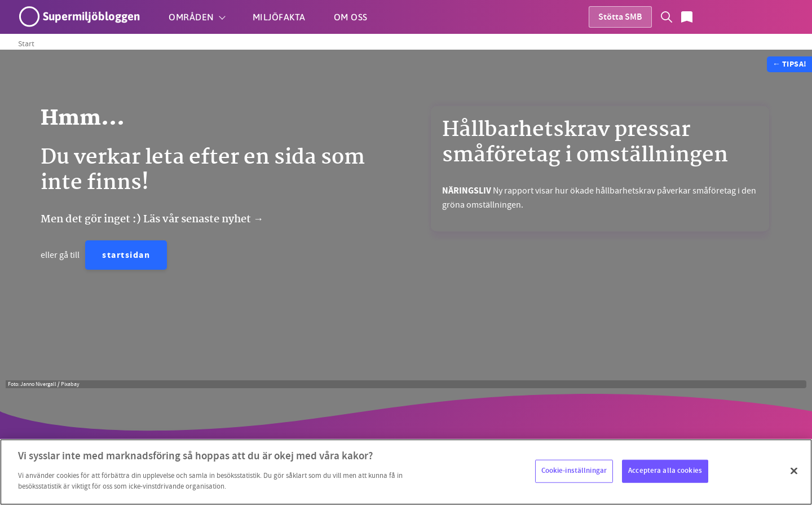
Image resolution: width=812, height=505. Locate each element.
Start (26, 43)
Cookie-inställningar (574, 471)
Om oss (351, 17)
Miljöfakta (279, 17)
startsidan (126, 256)
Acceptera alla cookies (665, 471)
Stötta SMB (620, 18)
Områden (191, 17)
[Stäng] (794, 471)
